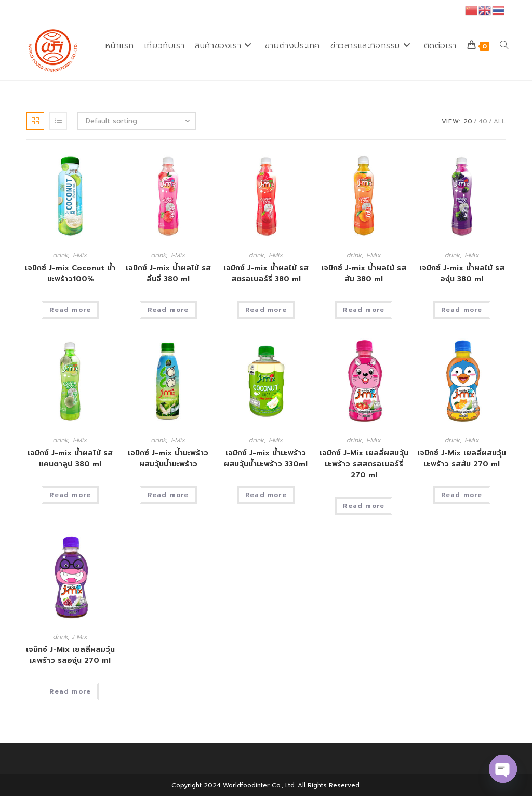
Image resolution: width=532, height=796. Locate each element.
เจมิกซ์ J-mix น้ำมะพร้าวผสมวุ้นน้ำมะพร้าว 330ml (266, 459)
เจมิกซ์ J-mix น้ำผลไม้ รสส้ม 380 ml (364, 273)
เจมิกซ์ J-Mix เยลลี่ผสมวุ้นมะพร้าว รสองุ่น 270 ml (70, 655)
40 (483, 121)
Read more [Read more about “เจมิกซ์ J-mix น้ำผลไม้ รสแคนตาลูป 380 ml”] (70, 495)
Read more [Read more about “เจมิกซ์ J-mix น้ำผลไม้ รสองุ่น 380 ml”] (462, 310)
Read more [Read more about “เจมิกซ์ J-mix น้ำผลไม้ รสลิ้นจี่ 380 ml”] (168, 310)
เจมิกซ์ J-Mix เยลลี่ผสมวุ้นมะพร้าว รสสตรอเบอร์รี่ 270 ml (364, 464)
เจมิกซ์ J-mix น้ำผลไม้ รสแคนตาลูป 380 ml (70, 459)
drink (61, 255)
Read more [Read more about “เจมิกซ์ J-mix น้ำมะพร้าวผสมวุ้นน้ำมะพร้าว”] (168, 495)
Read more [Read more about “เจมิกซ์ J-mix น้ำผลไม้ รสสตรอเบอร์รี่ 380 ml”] (266, 310)
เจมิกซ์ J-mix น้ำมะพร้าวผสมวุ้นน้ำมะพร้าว (168, 459)
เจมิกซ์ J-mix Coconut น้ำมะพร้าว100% (70, 273)
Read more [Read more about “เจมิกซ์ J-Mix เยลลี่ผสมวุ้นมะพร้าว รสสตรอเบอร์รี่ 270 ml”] (364, 506)
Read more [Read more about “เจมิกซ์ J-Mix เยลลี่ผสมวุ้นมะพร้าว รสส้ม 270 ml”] (462, 495)
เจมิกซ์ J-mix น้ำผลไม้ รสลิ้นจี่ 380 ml (168, 273)
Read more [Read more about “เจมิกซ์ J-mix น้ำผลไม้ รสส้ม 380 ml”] (364, 310)
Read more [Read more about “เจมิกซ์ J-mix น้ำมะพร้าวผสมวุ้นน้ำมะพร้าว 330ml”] (266, 495)
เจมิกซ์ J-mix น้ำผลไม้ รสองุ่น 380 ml (462, 273)
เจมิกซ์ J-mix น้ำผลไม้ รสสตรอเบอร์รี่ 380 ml (266, 273)
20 (468, 121)
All (500, 121)
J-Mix (80, 255)
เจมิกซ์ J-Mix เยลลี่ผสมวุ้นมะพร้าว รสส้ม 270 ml (462, 459)
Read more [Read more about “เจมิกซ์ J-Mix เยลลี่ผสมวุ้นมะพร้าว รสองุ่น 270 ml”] (70, 691)
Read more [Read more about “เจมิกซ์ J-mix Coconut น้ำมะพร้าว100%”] (70, 310)
